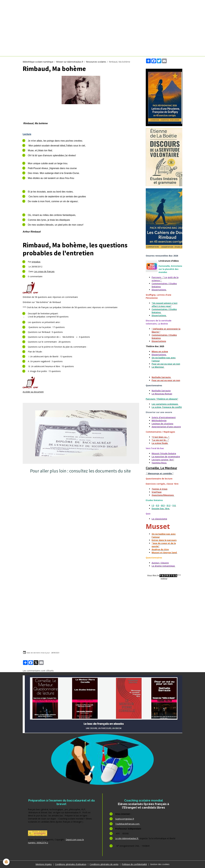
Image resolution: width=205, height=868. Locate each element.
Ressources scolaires (96, 62)
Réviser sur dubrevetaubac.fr (70, 62)
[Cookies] (6, 862)
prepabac (36, 262)
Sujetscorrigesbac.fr (125, 819)
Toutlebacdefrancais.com (128, 824)
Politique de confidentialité (134, 864)
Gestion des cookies (160, 864)
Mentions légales (44, 864)
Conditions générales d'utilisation (71, 864)
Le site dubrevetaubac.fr (127, 838)
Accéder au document (33, 392)
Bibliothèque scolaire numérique (38, 62)
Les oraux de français (44, 271)
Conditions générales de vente (104, 864)
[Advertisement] (82, 505)
